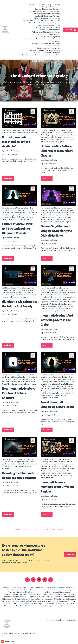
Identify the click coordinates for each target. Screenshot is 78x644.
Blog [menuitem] (20, 588)
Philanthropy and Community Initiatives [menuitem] (16, 599)
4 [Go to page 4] (43, 529)
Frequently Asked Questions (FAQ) (48, 28)
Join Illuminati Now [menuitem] (42, 588)
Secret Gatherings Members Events (53, 288)
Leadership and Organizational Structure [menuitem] (62, 601)
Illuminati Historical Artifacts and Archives (45, 50)
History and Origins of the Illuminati (47, 9)
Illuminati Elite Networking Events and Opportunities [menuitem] (22, 594)
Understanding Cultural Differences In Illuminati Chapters (57, 151)
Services (42, 5)
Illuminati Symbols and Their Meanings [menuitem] (58, 590)
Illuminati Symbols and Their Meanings (46, 14)
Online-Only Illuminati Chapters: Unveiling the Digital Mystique (56, 231)
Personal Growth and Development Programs (44, 23)
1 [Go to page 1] (31, 529)
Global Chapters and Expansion (49, 37)
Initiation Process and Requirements (47, 18)
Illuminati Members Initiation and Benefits (45, 11)
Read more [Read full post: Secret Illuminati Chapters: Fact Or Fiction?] (47, 430)
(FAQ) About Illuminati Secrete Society (15, 288)
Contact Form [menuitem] (61, 606)
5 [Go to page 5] (47, 529)
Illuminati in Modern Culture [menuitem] (65, 597)
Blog (50, 5)
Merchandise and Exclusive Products (24, 133)
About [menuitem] (32, 588)
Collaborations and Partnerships (48, 48)
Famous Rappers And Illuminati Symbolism (57, 465)
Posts (58, 55)
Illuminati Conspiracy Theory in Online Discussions (57, 211)
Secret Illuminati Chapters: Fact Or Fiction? (58, 307)
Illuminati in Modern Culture (50, 30)
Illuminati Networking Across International (55, 306)
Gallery (57, 5)
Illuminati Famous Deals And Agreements (57, 463)
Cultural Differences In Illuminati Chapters (57, 141)
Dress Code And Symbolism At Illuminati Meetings (55, 296)
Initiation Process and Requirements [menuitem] (57, 592)
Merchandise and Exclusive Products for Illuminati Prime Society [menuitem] (25, 601)
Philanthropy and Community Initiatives (46, 32)
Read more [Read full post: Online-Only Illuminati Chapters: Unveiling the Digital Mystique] (47, 258)
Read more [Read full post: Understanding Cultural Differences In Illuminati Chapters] (47, 178)
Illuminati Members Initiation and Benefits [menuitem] (21, 590)
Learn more (70, 555)
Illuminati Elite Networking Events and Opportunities (41, 21)
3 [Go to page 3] (39, 529)
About (41, 7)
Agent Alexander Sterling (10, 151)
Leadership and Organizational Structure (46, 43)
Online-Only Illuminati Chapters (21, 217)
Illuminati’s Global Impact (19, 297)
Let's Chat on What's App (31, 55)
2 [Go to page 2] (35, 529)
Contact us (70, 30)
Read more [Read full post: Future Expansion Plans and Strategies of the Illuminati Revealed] (8, 258)
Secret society (45, 375)
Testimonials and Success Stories (48, 25)
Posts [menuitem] (72, 606)
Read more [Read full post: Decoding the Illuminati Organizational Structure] (8, 514)
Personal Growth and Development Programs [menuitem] (59, 594)
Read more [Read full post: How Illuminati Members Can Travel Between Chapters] (8, 430)
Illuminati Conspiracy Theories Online (54, 210)
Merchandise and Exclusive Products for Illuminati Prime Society (42, 40)
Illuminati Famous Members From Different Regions (57, 487)
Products (32, 5)
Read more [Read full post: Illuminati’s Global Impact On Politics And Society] (8, 345)
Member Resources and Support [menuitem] (42, 599)
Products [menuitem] (6, 588)
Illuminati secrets (47, 377)
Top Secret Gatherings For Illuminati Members (56, 291)
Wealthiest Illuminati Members (59, 469)
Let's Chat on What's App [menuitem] (43, 606)
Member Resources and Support (48, 34)
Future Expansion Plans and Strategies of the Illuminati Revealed (18, 229)
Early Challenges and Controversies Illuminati (56, 130)
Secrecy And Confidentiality (57, 379)
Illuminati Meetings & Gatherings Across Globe (57, 310)
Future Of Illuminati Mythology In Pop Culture (18, 208)
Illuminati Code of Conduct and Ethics (47, 53)
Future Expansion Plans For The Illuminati (16, 219)
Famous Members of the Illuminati (53, 459)
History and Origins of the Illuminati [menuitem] (63, 588)
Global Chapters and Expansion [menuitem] (65, 599)
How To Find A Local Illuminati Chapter (54, 139)
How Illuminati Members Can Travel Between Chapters (19, 393)
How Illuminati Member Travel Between (22, 384)
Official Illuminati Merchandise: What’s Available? (16, 142)
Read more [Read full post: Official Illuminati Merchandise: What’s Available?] (8, 178)
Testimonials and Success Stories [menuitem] (15, 597)
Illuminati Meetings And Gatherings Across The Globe (57, 320)
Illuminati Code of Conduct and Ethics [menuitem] (17, 606)
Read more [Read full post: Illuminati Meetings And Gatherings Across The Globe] (47, 345)
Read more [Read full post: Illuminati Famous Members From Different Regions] (47, 514)
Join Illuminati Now (53, 7)
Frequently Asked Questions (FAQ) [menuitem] (40, 597)
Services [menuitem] (14, 588)
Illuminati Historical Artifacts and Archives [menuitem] (60, 604)
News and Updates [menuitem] (10, 604)
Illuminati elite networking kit (12, 130)
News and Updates (53, 46)
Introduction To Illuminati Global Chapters (55, 304)
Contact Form (48, 55)
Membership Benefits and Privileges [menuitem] (20, 592)
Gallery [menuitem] (25, 588)
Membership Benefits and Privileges (47, 16)
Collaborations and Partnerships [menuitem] (31, 604)
